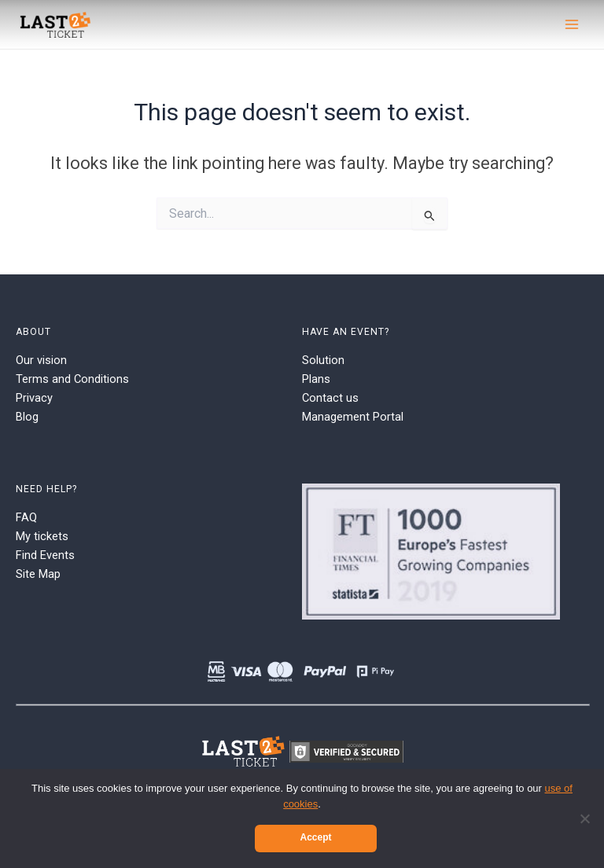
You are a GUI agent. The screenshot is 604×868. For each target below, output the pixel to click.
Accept (315, 837)
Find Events (45, 555)
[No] (584, 818)
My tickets (42, 536)
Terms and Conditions (72, 379)
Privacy (34, 398)
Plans (316, 379)
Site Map (38, 574)
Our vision (41, 360)
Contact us (330, 398)
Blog (27, 417)
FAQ (26, 517)
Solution (323, 360)
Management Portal (353, 417)
